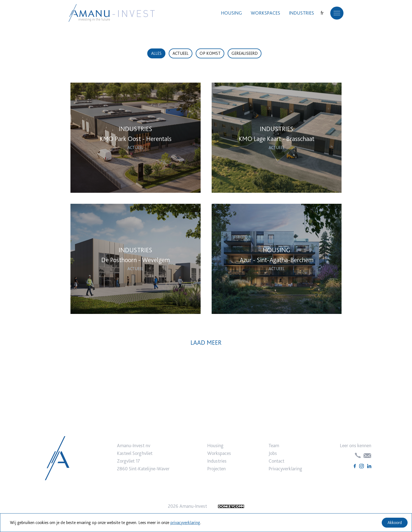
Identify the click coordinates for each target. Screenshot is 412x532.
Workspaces (264, 13)
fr (320, 13)
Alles (156, 53)
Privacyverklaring (285, 469)
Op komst (210, 53)
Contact (276, 461)
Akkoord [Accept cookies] (395, 522)
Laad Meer (206, 342)
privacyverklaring (185, 522)
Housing (230, 13)
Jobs (273, 453)
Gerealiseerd (245, 53)
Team (274, 445)
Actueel (181, 53)
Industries (300, 13)
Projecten (216, 469)
